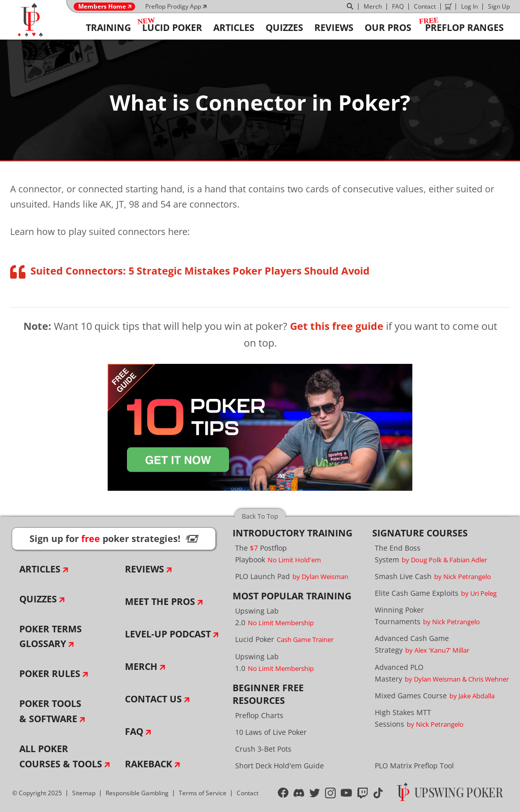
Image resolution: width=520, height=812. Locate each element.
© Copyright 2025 (37, 793)
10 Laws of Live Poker (271, 732)
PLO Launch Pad (292, 576)
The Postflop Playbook (278, 554)
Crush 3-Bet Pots (263, 749)
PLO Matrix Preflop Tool (414, 766)
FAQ (398, 6)
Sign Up (499, 6)
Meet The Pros (160, 601)
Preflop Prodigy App (173, 6)
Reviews (144, 569)
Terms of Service (203, 793)
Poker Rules (50, 673)
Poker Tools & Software (50, 711)
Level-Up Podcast (168, 634)
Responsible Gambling (137, 793)
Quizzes (38, 599)
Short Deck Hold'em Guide (280, 766)
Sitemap (84, 793)
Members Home (102, 7)
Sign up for (114, 538)
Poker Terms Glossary (51, 636)
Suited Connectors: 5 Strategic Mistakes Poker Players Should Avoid (200, 271)
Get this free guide (337, 326)
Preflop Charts (259, 715)
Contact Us (153, 699)
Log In (469, 6)
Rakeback (149, 764)
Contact (425, 6)
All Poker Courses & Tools (61, 756)
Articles (40, 569)
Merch (373, 6)
